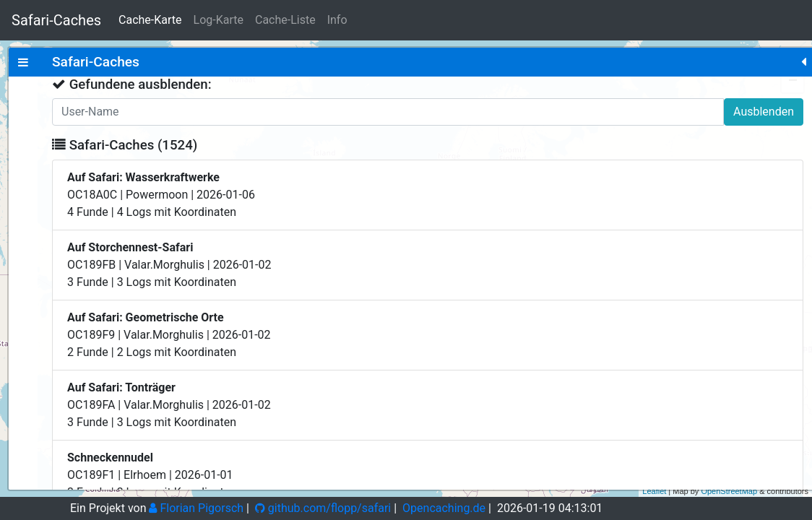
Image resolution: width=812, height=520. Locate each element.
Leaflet (654, 491)
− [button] (793, 82)
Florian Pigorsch (196, 508)
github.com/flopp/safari (323, 508)
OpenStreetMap (729, 491)
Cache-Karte (150, 20)
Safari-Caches (56, 20)
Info (337, 20)
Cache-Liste (285, 20)
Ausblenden (236, 112)
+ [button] (793, 60)
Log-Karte (219, 20)
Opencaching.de (444, 508)
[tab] (23, 62)
